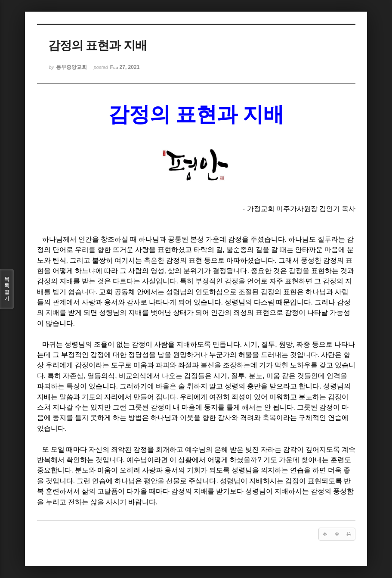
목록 (7, 289)
